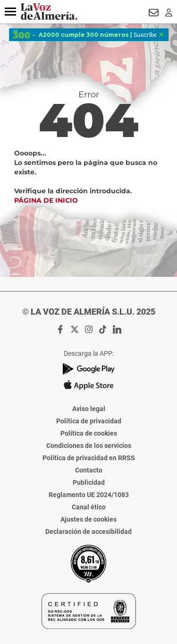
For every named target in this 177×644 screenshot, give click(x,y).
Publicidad (89, 482)
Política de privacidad (89, 421)
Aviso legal (89, 409)
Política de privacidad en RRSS (89, 458)
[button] (10, 12)
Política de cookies (89, 433)
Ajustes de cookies (88, 519)
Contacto (89, 470)
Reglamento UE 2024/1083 (89, 495)
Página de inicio (46, 200)
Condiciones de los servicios (89, 446)
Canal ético (89, 507)
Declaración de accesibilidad (88, 532)
